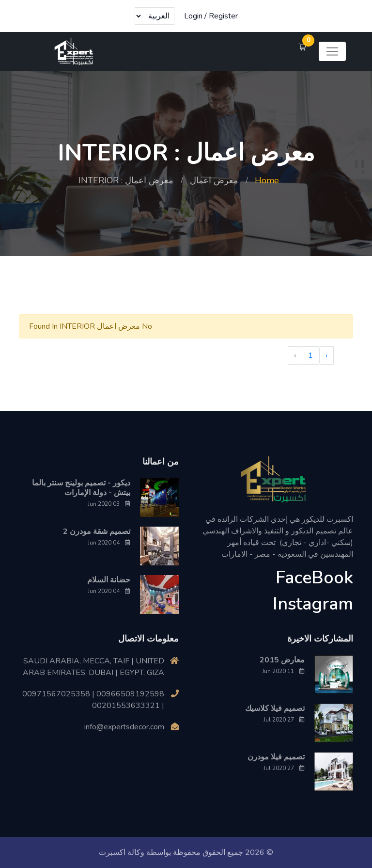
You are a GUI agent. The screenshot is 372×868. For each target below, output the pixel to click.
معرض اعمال (214, 180)
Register (223, 16)
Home (267, 180)
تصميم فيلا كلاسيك (275, 708)
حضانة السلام (109, 580)
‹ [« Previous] (326, 355)
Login (193, 16)
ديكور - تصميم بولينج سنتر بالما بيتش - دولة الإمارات (81, 488)
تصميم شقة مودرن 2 (97, 531)
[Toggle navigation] (332, 51)
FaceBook (314, 578)
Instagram (313, 604)
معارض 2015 (282, 660)
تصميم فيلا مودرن (276, 757)
